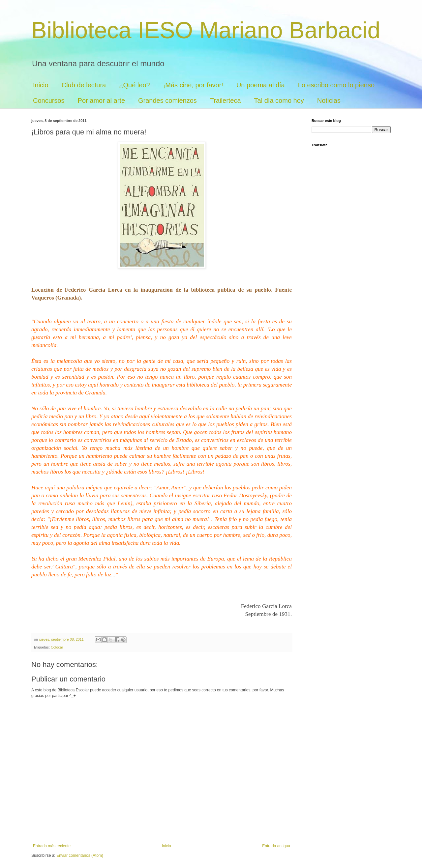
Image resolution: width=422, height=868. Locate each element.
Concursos (49, 101)
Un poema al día (261, 85)
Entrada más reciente (52, 846)
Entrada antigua (276, 846)
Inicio (41, 85)
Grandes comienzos (167, 101)
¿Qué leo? (134, 85)
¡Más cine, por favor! (193, 85)
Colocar (57, 647)
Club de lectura (84, 85)
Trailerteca (226, 101)
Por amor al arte (101, 101)
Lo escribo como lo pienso (336, 85)
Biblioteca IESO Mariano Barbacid (206, 30)
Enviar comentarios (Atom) (80, 855)
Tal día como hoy (279, 101)
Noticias (329, 101)
